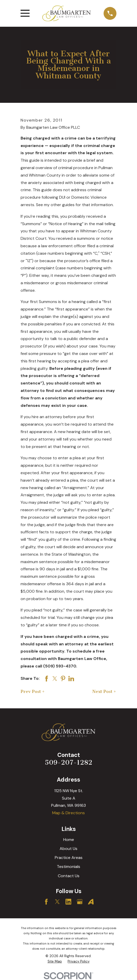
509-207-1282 (68, 762)
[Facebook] (46, 902)
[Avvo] (91, 902)
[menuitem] (55, 962)
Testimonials (68, 867)
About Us (68, 849)
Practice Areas (69, 858)
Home (69, 840)
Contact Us (69, 876)
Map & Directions (68, 813)
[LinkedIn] (68, 902)
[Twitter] (57, 902)
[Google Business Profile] (80, 902)
